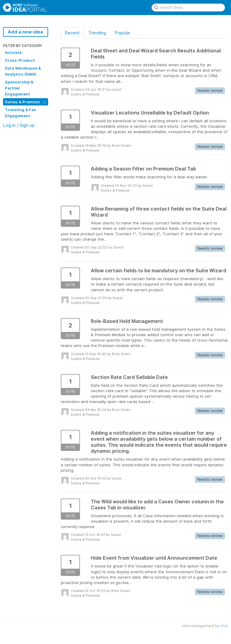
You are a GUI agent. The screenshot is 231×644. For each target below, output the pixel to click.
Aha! (224, 626)
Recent (72, 33)
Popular (122, 33)
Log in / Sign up (19, 125)
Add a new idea (25, 32)
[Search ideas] (188, 8)
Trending (97, 33)
